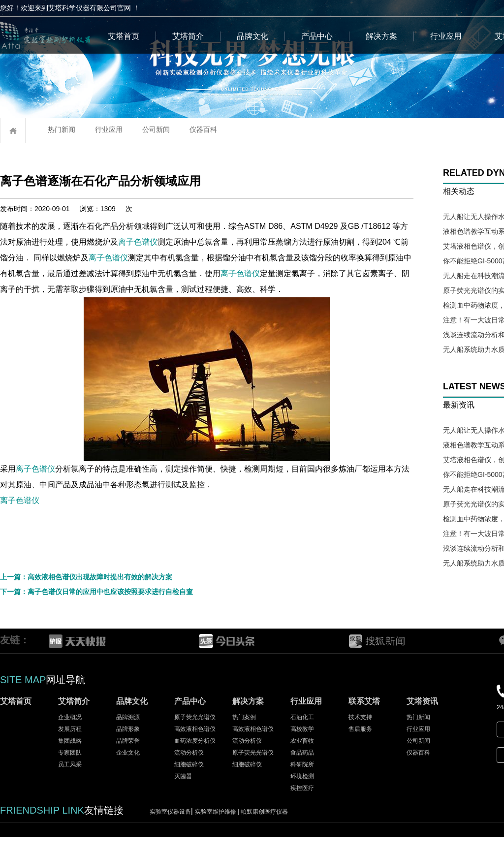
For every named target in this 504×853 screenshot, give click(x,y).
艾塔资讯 (422, 717)
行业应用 (446, 36)
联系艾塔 (364, 717)
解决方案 (381, 36)
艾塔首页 (124, 36)
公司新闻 (156, 129)
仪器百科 (203, 129)
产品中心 (317, 36)
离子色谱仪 (198, 242)
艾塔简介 (188, 36)
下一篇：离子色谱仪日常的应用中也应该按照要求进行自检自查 (96, 607)
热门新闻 (62, 129)
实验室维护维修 (218, 827)
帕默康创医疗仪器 (264, 827)
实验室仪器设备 (170, 827)
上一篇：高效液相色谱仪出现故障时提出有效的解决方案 (86, 593)
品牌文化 (252, 36)
